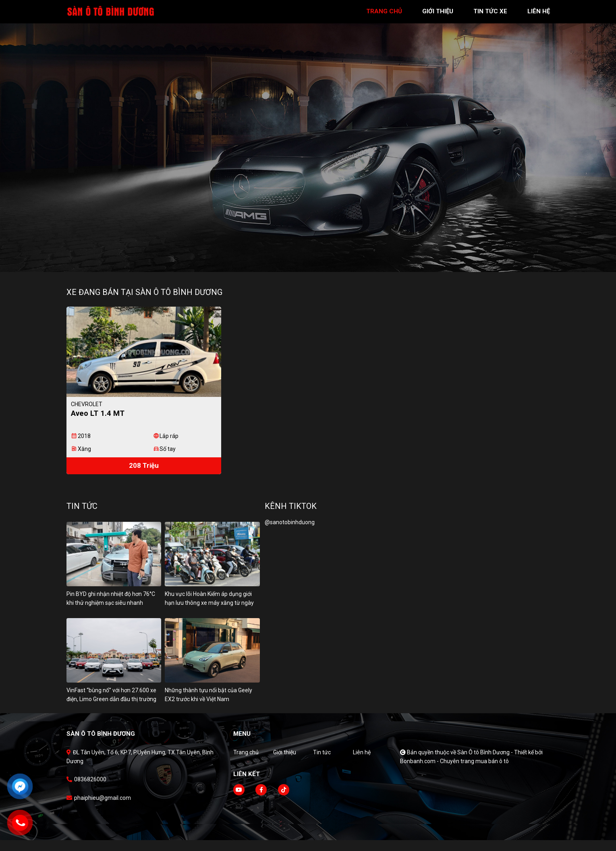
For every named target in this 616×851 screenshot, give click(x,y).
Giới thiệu (285, 763)
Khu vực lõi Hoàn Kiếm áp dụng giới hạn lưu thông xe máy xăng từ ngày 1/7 (209, 614)
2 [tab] (312, 260)
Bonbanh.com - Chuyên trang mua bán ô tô (454, 772)
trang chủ (384, 11)
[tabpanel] (308, 136)
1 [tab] (304, 260)
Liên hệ (362, 763)
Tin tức (322, 763)
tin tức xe (490, 11)
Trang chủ (246, 763)
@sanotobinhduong (290, 533)
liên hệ (539, 11)
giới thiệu (438, 11)
